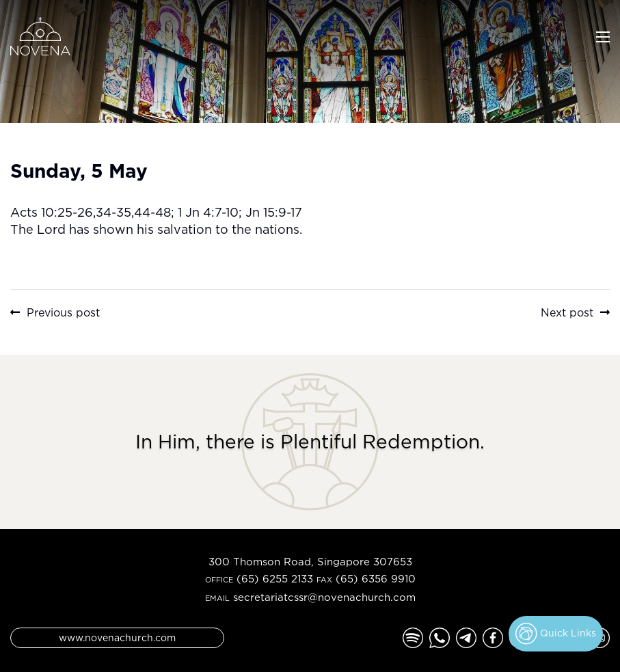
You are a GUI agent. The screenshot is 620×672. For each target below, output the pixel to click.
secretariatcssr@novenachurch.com (324, 597)
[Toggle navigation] (603, 36)
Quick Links (556, 634)
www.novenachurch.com (117, 637)
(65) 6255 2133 (275, 579)
